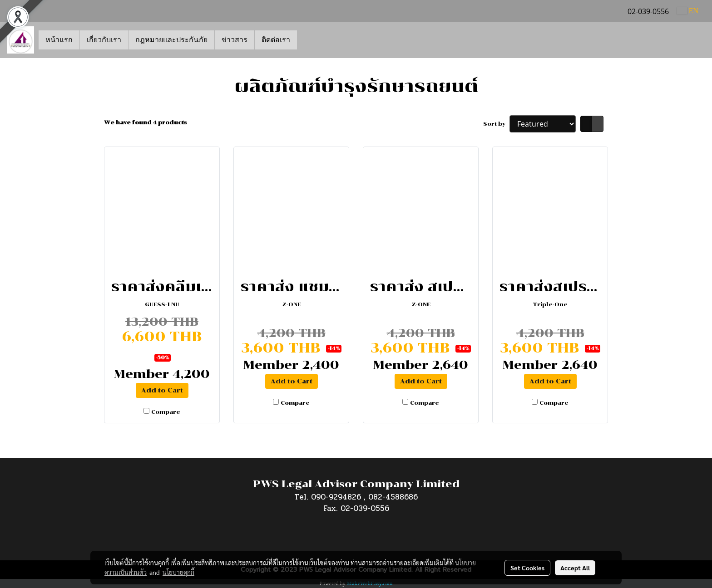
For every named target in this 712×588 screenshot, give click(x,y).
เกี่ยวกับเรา (104, 40)
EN (688, 11)
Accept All (575, 568)
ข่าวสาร (235, 40)
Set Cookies (527, 568)
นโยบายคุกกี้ (178, 572)
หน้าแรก (59, 40)
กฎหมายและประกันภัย (171, 40)
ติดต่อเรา (276, 40)
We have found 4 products (145, 122)
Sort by (496, 124)
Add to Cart (162, 390)
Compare (166, 412)
